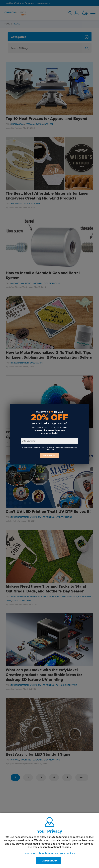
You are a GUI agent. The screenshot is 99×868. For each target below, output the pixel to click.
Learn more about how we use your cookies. (50, 853)
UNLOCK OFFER (49, 455)
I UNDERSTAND (49, 861)
